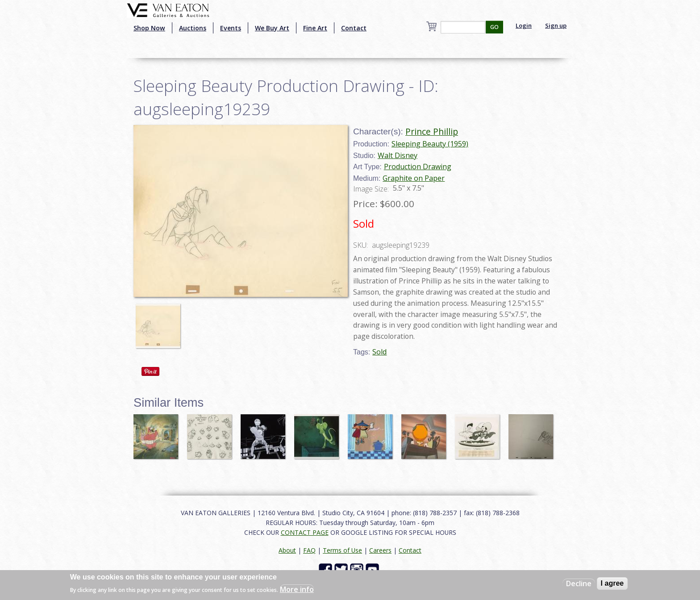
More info (297, 589)
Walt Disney (398, 155)
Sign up (556, 25)
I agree (612, 583)
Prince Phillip (432, 131)
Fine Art (315, 28)
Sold (379, 352)
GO (494, 27)
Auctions (193, 28)
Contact (354, 28)
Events (231, 28)
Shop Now (149, 28)
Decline (579, 583)
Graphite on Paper (414, 178)
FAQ (309, 550)
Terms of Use (342, 550)
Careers (380, 550)
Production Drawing (418, 167)
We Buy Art (272, 28)
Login (524, 25)
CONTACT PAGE (305, 532)
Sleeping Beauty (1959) (430, 144)
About (287, 550)
